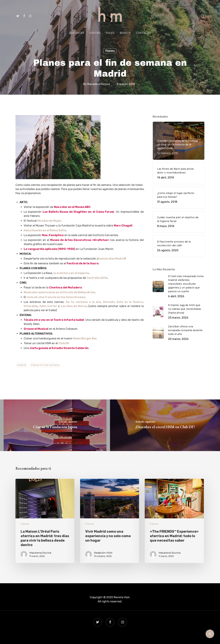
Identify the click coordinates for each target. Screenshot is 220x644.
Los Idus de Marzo (74, 306)
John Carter (48, 306)
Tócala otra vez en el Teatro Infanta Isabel (54, 320)
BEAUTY (125, 33)
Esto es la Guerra (130, 302)
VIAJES (110, 33)
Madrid (21, 365)
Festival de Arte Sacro (83, 263)
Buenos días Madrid (111, 259)
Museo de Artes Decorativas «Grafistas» (80, 240)
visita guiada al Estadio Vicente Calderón (59, 348)
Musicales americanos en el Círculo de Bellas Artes (59, 292)
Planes (110, 51)
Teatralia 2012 (97, 278)
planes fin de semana (45, 365)
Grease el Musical (36, 329)
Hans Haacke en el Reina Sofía (45, 230)
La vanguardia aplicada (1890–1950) (49, 249)
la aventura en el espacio (71, 273)
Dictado (109, 302)
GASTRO (95, 33)
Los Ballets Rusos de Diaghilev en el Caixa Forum (78, 212)
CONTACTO (143, 33)
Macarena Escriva (99, 84)
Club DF (64, 343)
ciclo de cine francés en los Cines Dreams (56, 297)
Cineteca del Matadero (65, 287)
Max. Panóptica (53, 235)
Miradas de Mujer (49, 221)
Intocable (31, 306)
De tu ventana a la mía (83, 302)
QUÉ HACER (77, 33)
